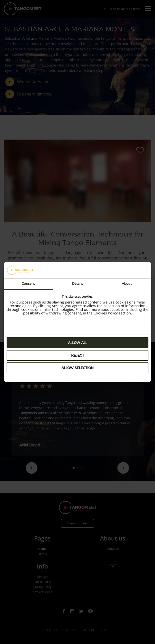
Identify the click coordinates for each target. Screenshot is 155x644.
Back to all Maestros (122, 9)
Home (42, 549)
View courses (77, 523)
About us (113, 549)
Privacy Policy (42, 587)
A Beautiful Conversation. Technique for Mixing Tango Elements (77, 238)
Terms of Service (42, 592)
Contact (42, 577)
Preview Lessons (104, 324)
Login (113, 565)
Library (42, 554)
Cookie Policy (42, 582)
